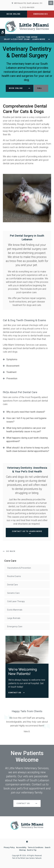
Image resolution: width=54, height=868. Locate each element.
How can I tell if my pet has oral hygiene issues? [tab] (26, 420)
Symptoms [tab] (12, 359)
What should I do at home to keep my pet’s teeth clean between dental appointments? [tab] (28, 449)
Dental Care (13, 585)
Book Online (13, 14)
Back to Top (32, 850)
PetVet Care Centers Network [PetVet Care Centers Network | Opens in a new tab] (31, 858)
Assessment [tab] (13, 366)
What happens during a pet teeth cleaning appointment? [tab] (27, 440)
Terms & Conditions (36, 847)
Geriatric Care (13, 593)
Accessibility (21, 847)
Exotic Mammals (15, 610)
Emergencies (41, 14)
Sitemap (22, 850)
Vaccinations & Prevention (19, 568)
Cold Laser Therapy (16, 601)
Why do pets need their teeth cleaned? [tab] (26, 412)
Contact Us (23, 803)
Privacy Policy (9, 847)
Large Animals (14, 618)
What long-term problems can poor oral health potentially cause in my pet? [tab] (26, 430)
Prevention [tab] (12, 378)
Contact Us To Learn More (27, 531)
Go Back (11, 551)
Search (48, 847)
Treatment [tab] (11, 372)
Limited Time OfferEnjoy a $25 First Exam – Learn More (25, 38)
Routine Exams (14, 576)
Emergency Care (15, 627)
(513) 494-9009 (28, 7)
